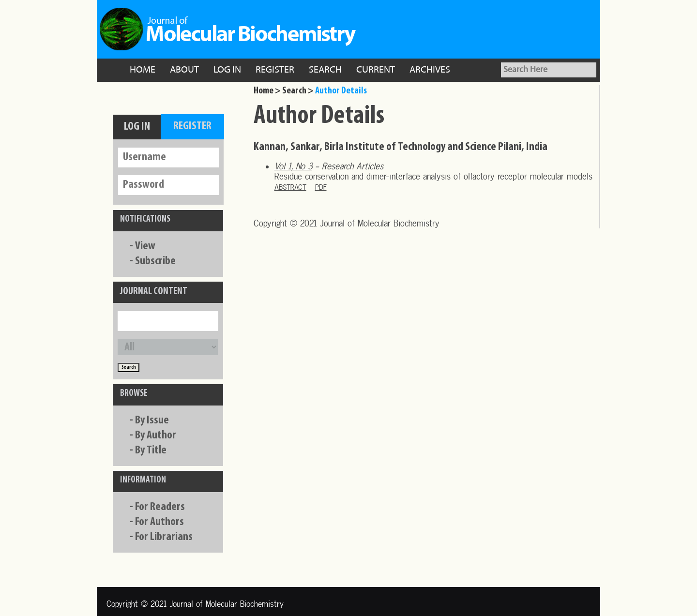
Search (325, 70)
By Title (151, 451)
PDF (321, 187)
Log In (227, 70)
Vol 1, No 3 (293, 166)
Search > (298, 91)
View (145, 246)
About (184, 70)
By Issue (152, 421)
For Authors (159, 522)
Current (376, 70)
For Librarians (164, 537)
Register (275, 70)
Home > (267, 91)
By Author (156, 436)
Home (143, 70)
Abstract (290, 187)
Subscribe (155, 261)
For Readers (160, 507)
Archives (430, 70)
